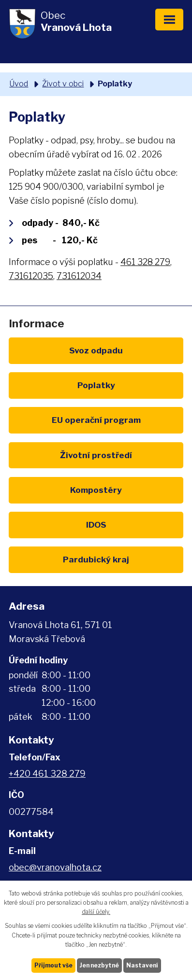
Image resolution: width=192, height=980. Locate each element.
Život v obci (63, 84)
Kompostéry (96, 490)
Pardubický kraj (96, 559)
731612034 (79, 276)
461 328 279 (145, 262)
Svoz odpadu (96, 350)
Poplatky (96, 385)
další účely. (96, 912)
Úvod (19, 84)
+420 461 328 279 (47, 774)
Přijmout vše (53, 965)
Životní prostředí (96, 455)
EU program (96, 420)
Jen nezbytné (99, 965)
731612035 (31, 276)
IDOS (96, 525)
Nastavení (142, 965)
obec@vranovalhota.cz (55, 867)
